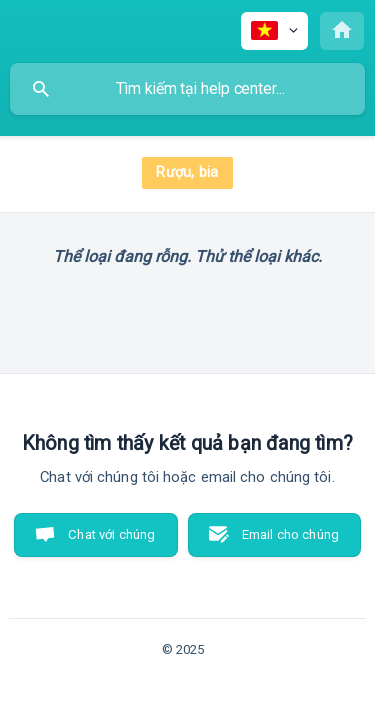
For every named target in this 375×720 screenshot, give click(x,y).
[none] (274, 31)
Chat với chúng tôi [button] (111, 542)
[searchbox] (187, 89)
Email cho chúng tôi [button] (290, 542)
